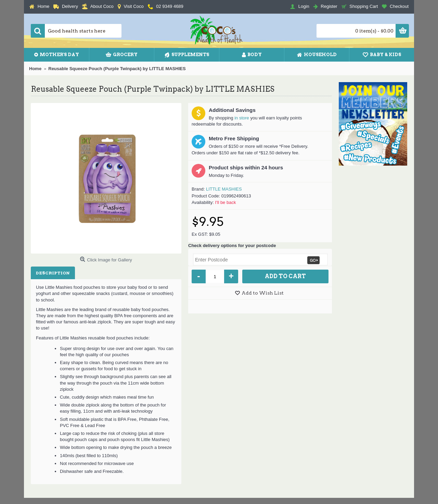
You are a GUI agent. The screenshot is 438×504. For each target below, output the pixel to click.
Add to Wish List (263, 293)
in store (242, 118)
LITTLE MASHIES (224, 189)
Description (53, 273)
